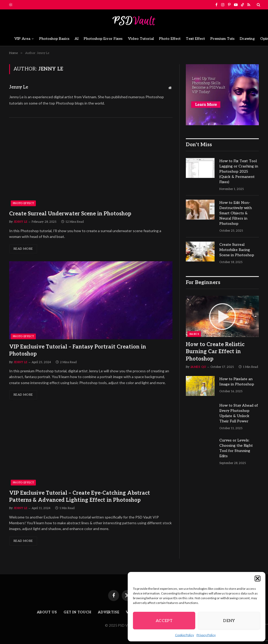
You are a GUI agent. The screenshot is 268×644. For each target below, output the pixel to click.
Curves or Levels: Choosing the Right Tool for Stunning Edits (236, 448)
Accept (164, 621)
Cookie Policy (185, 635)
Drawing (247, 39)
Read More (23, 249)
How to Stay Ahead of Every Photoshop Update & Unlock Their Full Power (239, 413)
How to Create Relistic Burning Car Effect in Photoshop (215, 352)
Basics (194, 334)
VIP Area (22, 39)
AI (77, 39)
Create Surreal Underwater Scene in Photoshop (70, 214)
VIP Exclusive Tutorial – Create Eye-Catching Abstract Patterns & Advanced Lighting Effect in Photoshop (80, 497)
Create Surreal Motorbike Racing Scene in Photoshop (237, 250)
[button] (258, 578)
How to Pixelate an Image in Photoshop (237, 382)
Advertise (109, 612)
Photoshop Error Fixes (103, 39)
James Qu (198, 367)
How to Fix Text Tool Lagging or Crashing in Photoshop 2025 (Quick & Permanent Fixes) (239, 171)
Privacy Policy (206, 635)
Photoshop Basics (54, 39)
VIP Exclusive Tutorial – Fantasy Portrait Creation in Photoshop (78, 350)
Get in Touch (77, 612)
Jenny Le (19, 87)
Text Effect (195, 39)
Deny (229, 621)
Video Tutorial (141, 39)
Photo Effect (170, 39)
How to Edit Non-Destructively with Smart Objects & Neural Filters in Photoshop (236, 213)
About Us (47, 612)
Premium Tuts (222, 39)
